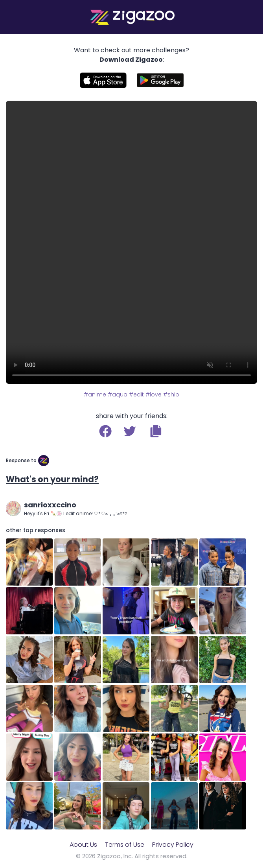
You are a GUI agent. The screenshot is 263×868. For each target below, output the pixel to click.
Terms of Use (125, 845)
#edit (136, 394)
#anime (95, 394)
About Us (83, 845)
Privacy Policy (173, 845)
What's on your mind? (52, 479)
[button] (156, 431)
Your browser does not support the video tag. (131, 242)
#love (154, 394)
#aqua (118, 394)
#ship (171, 394)
